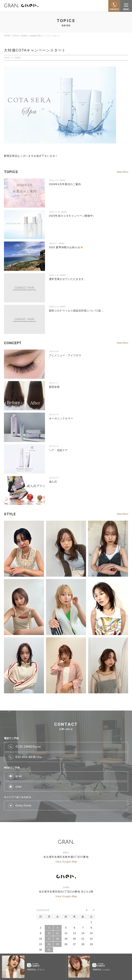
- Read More (122, 172)
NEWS (18, 58)
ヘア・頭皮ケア (58, 450)
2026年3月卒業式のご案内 (65, 184)
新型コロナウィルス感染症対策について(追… (76, 311)
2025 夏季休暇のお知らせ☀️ (66, 247)
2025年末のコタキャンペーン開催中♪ (72, 216)
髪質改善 (54, 387)
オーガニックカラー (61, 418)
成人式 (53, 482)
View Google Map (66, 862)
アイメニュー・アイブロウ (65, 355)
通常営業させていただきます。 (68, 279)
